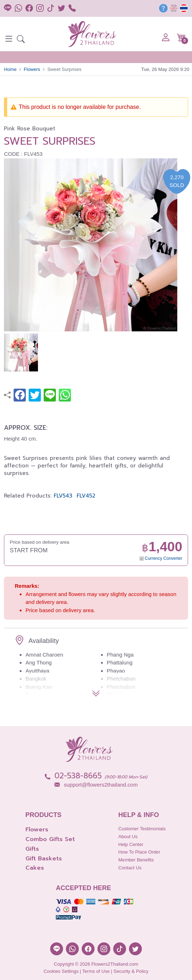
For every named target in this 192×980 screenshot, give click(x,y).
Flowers (32, 69)
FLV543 (63, 496)
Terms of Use (96, 971)
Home (10, 69)
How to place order (139, 852)
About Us (128, 837)
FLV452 (86, 496)
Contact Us (130, 868)
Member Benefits (136, 860)
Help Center (131, 844)
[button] (21, 40)
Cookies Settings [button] (61, 971)
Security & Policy (131, 971)
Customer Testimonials (142, 829)
